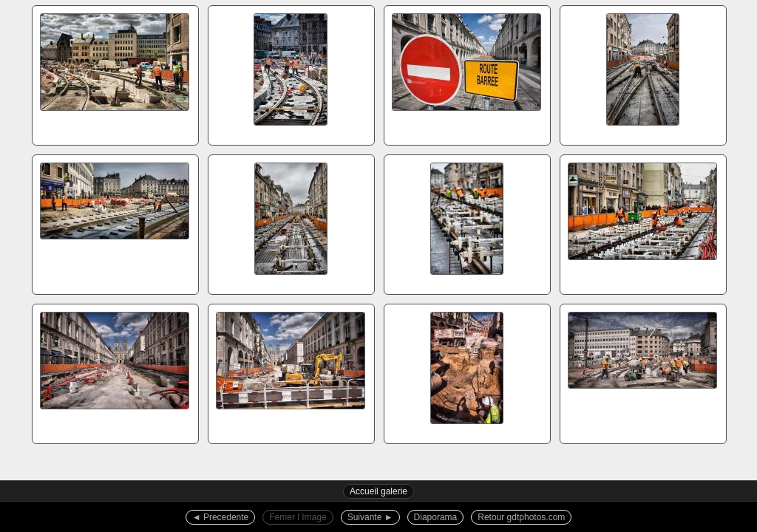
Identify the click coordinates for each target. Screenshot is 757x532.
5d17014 (642, 222)
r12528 (642, 372)
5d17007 (291, 222)
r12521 (466, 372)
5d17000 (115, 222)
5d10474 (466, 73)
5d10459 (115, 73)
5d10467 (291, 73)
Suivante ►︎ (370, 517)
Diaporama (436, 517)
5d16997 (642, 73)
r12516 (115, 372)
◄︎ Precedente (221, 517)
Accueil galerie (378, 491)
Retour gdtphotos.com (521, 517)
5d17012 (466, 222)
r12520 (291, 372)
